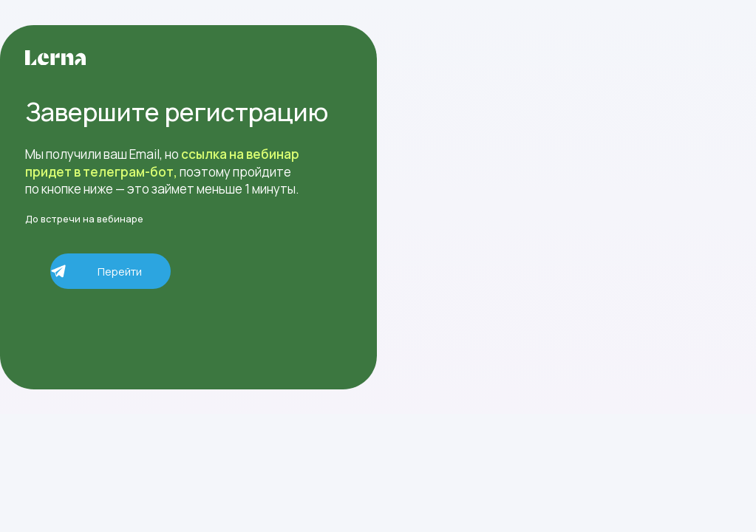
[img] (55, 58)
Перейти (120, 271)
